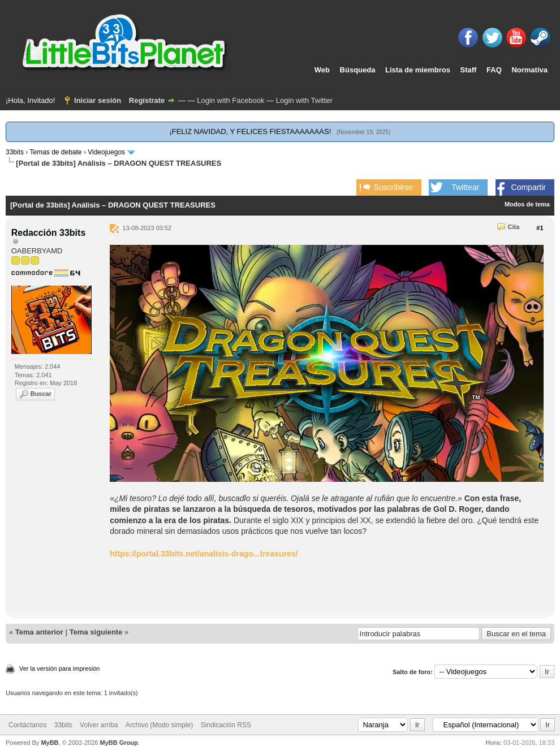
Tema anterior (39, 632)
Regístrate (147, 100)
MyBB (49, 743)
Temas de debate (55, 152)
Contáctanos (27, 725)
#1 (540, 228)
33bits (15, 152)
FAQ (494, 70)
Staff (469, 70)
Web (322, 70)
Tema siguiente (96, 632)
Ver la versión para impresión (59, 668)
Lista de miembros (418, 70)
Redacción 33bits (49, 233)
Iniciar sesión (98, 100)
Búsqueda (358, 70)
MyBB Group (119, 743)
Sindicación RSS (226, 725)
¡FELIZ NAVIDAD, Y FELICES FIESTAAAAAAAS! (250, 131)
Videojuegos (106, 152)
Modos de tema (527, 204)
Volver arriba (99, 725)
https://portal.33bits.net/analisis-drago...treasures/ (204, 554)
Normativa (529, 70)
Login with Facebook (231, 100)
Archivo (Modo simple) (159, 725)
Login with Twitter (304, 100)
